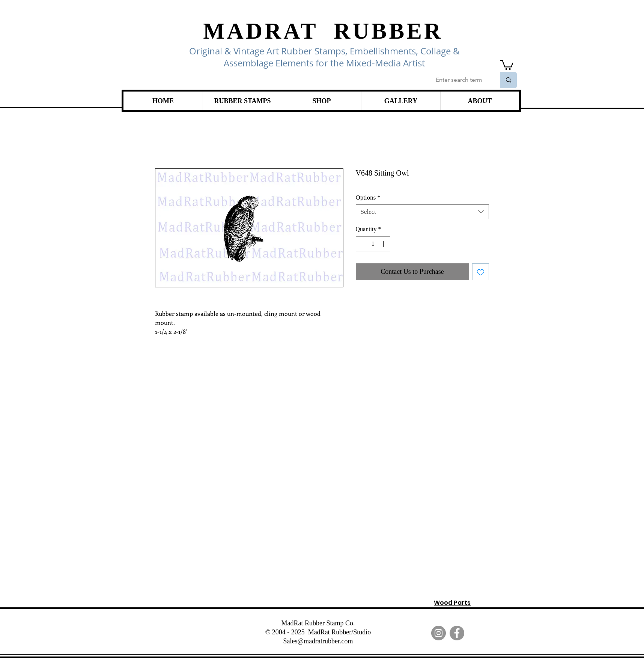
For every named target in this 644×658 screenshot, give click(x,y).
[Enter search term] (460, 80)
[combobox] (422, 212)
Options (368, 198)
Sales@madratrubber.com (318, 641)
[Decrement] (362, 244)
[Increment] (384, 244)
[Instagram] (439, 633)
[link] (507, 64)
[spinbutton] (373, 244)
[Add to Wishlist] (481, 272)
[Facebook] (457, 633)
